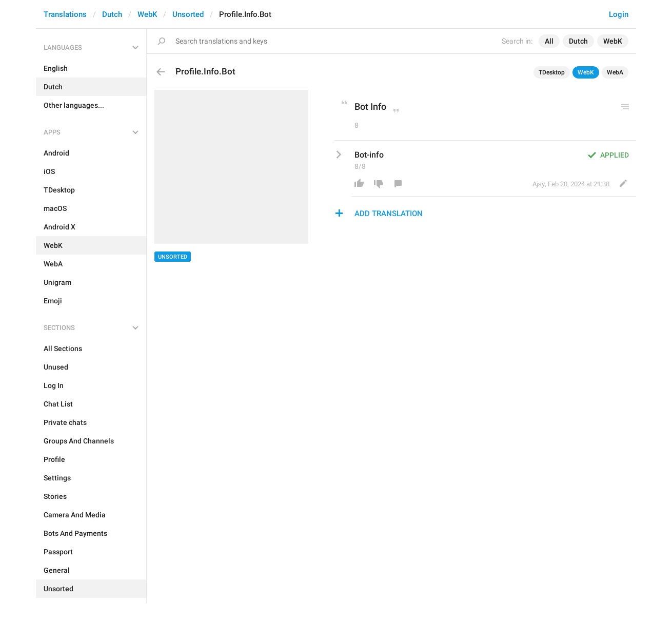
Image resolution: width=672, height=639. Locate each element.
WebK (147, 14)
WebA (615, 72)
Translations (65, 14)
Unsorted (188, 14)
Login (619, 14)
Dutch (112, 14)
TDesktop (552, 72)
